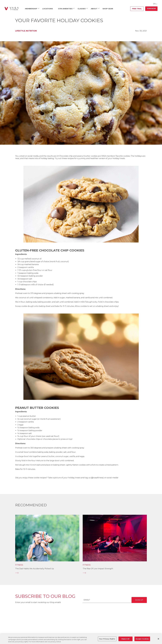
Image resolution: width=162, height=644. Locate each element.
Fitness (19, 565)
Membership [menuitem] (31, 9)
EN (154, 4)
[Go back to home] (12, 9)
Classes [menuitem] (82, 9)
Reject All (125, 639)
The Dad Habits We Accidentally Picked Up (35, 569)
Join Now (151, 9)
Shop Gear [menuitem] (108, 9)
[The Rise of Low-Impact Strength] (115, 573)
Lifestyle (20, 31)
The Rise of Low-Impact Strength (98, 569)
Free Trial (137, 9)
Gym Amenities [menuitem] (65, 9)
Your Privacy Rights (107, 639)
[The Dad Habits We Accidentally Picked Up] (47, 573)
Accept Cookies (142, 639)
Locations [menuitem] (48, 9)
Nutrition (31, 31)
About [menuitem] (94, 9)
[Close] (158, 639)
